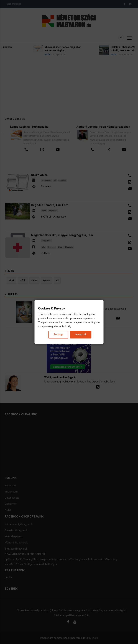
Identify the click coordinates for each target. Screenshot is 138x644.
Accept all (81, 335)
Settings (58, 335)
